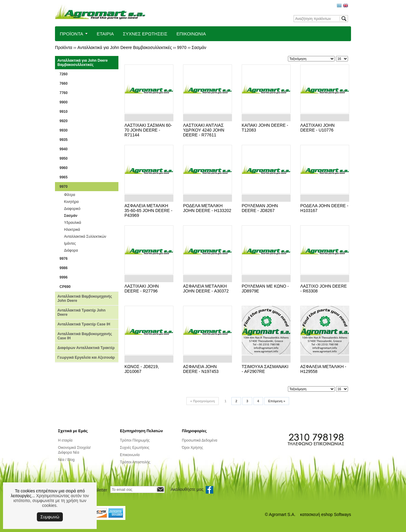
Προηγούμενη (203, 401)
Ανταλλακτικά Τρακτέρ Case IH (84, 324)
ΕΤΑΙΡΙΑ (105, 34)
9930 (64, 130)
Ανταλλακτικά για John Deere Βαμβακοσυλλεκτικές (125, 47)
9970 (182, 47)
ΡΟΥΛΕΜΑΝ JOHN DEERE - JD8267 (260, 208)
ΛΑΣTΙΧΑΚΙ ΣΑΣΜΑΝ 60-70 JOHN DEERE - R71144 (148, 130)
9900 (64, 102)
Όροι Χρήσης (192, 448)
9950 (64, 158)
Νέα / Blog (66, 460)
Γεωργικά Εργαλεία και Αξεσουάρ (86, 357)
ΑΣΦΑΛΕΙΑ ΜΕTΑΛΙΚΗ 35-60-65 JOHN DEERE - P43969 (148, 211)
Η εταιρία (65, 440)
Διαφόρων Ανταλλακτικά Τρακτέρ (86, 348)
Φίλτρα (70, 195)
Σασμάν (199, 47)
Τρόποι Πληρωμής (135, 440)
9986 (64, 268)
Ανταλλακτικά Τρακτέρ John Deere (81, 312)
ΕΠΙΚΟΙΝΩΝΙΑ (191, 34)
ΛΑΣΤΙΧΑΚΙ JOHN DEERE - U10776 (317, 128)
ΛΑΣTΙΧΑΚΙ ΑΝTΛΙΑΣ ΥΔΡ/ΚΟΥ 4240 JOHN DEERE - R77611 (204, 130)
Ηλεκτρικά (72, 230)
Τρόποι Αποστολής (135, 462)
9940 (64, 149)
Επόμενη (277, 401)
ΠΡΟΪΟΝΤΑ (71, 34)
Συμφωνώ (50, 517)
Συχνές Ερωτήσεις (135, 448)
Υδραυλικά (72, 223)
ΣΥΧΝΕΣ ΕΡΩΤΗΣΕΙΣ (145, 34)
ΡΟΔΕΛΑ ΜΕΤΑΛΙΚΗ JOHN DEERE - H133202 (207, 208)
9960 (64, 168)
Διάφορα (71, 250)
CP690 (65, 287)
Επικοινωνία (130, 455)
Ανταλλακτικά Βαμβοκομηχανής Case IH (85, 336)
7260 (64, 74)
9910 (64, 112)
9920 (64, 121)
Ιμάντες (70, 243)
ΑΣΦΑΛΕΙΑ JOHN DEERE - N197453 (201, 369)
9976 (64, 259)
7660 (64, 83)
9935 (64, 140)
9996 (64, 277)
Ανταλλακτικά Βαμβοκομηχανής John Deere (85, 299)
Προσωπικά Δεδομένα (200, 440)
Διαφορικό (72, 209)
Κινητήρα (71, 202)
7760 (64, 93)
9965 (64, 177)
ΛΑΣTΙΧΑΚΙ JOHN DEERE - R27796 (142, 289)
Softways (342, 514)
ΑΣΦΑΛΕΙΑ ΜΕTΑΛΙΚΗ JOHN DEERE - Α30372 (206, 289)
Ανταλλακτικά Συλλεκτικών (85, 237)
